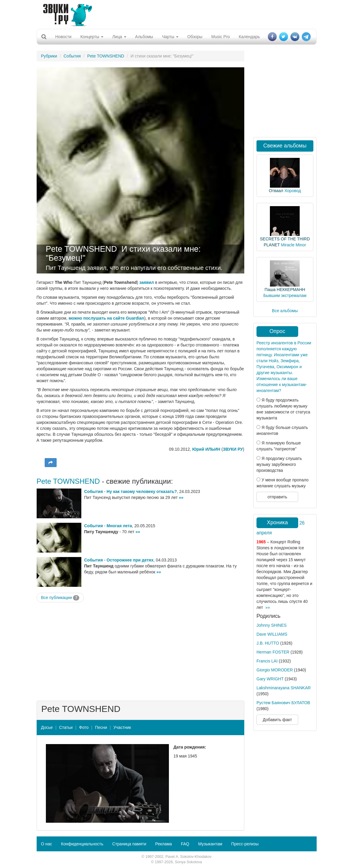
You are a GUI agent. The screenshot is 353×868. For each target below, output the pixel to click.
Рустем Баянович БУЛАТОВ (283, 703)
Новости (63, 37)
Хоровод (293, 191)
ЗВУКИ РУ (233, 449)
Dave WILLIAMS (272, 634)
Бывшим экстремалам (285, 295)
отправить (277, 497)
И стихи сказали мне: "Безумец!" (123, 253)
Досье (47, 727)
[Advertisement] (174, 13)
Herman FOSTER (273, 652)
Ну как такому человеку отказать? (142, 491)
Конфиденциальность (82, 844)
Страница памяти (129, 844)
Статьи (66, 727)
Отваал (276, 191)
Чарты (170, 37)
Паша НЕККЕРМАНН (285, 290)
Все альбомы (285, 311)
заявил (147, 282)
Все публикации (60, 598)
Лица (119, 37)
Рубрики (49, 56)
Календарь (249, 37)
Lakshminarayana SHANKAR (284, 688)
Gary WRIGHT (270, 679)
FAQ (185, 844)
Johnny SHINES (272, 625)
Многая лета (119, 526)
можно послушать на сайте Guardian (106, 318)
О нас (47, 844)
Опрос (277, 331)
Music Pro (220, 37)
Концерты (92, 37)
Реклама (164, 844)
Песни (101, 727)
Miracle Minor (293, 245)
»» (181, 497)
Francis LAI (267, 661)
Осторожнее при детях (130, 560)
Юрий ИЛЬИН (206, 449)
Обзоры (195, 37)
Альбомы (144, 37)
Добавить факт (277, 720)
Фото (84, 727)
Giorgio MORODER (275, 670)
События (72, 56)
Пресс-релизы (245, 844)
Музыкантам (210, 844)
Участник (122, 727)
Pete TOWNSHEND (106, 56)
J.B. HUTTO (268, 643)
